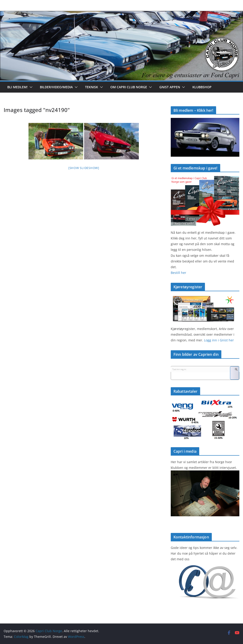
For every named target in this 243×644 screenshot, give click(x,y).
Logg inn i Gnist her (218, 340)
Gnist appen (170, 87)
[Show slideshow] (84, 168)
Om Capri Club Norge (129, 87)
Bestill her (178, 273)
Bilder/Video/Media (56, 87)
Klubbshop (202, 87)
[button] (30, 87)
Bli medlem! (17, 87)
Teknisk (92, 87)
